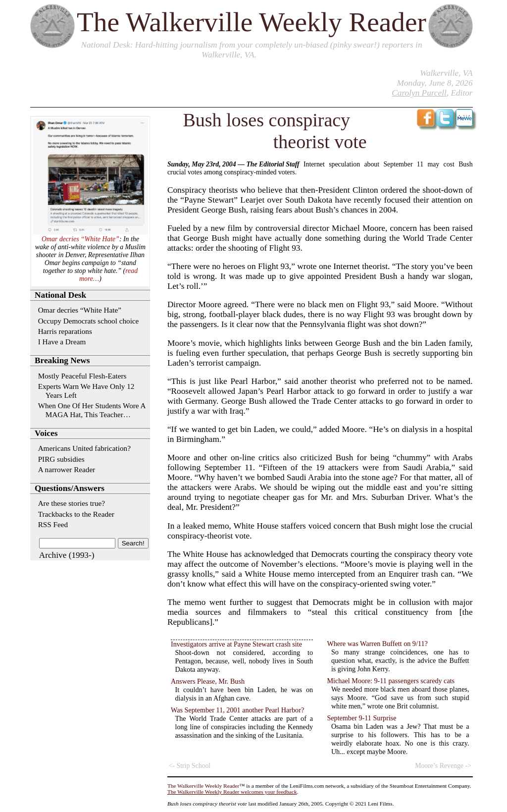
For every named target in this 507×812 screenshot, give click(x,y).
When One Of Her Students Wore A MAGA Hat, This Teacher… (92, 410)
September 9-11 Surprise (361, 718)
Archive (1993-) (67, 555)
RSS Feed (53, 524)
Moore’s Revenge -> (443, 766)
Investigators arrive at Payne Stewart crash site (236, 644)
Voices (46, 433)
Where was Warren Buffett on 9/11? (377, 644)
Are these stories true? (72, 503)
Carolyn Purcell (419, 93)
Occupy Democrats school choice (89, 321)
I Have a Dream (62, 342)
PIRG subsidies (61, 459)
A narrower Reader (67, 469)
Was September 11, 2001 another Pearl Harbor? (237, 710)
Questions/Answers (70, 488)
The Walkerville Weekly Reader (252, 22)
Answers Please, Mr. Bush (208, 681)
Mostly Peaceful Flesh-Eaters (82, 376)
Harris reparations (65, 331)
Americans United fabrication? (84, 448)
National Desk (105, 45)
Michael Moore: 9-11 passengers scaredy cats (391, 681)
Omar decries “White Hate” (80, 239)
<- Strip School (190, 766)
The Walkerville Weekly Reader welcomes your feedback (232, 792)
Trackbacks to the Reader (76, 514)
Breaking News (62, 360)
